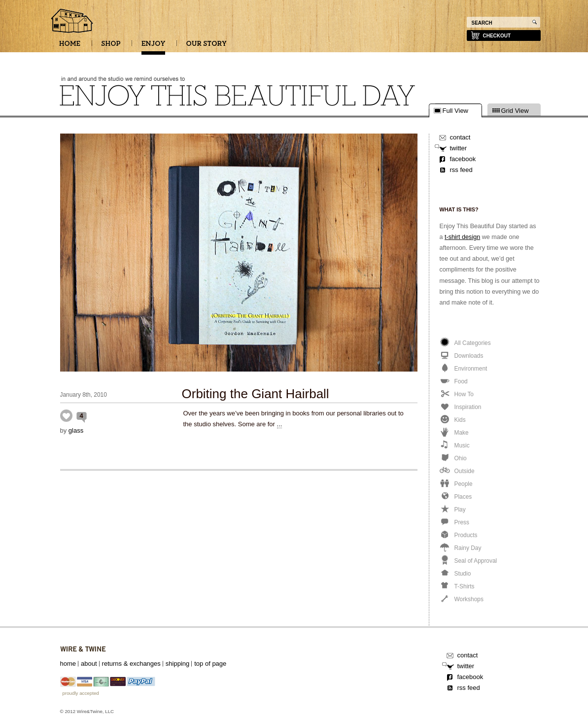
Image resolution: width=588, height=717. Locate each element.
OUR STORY (207, 47)
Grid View (515, 111)
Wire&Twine (83, 649)
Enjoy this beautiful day (72, 22)
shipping (177, 664)
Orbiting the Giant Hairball (256, 394)
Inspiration (66, 416)
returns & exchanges (131, 664)
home (68, 664)
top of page (210, 664)
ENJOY (153, 47)
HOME (70, 47)
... (280, 424)
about (89, 664)
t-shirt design (462, 237)
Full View (456, 111)
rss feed (461, 170)
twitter (459, 148)
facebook (463, 159)
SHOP (111, 47)
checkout (497, 36)
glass (76, 430)
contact (460, 137)
